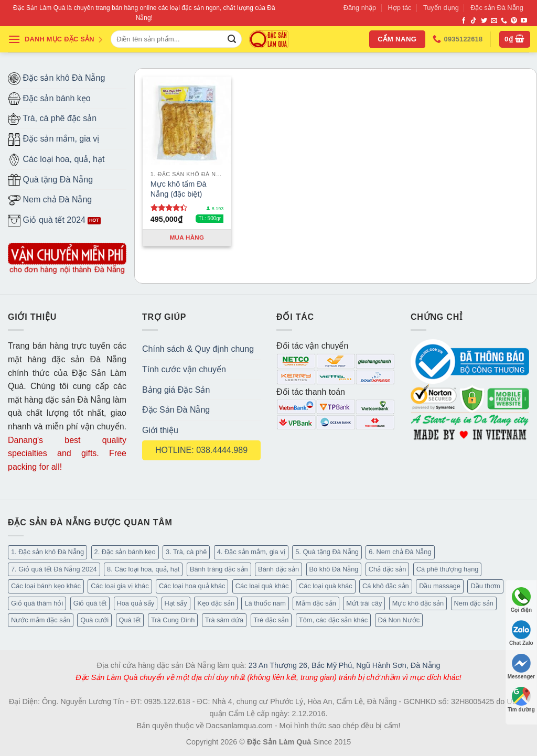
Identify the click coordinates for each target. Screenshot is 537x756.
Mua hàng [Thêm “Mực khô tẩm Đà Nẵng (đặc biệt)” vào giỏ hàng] (187, 237)
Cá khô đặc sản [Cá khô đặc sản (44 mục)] (386, 586)
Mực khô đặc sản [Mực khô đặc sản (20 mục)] (418, 603)
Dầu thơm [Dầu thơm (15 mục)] (485, 586)
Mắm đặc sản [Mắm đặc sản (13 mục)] (316, 603)
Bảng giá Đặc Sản (176, 390)
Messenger (521, 667)
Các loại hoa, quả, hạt (56, 160)
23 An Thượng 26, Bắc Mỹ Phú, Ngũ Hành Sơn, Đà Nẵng (345, 665)
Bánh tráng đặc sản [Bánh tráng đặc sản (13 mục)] (219, 569)
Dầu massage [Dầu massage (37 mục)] (440, 586)
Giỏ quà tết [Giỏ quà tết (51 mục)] (90, 603)
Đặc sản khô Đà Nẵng (56, 79)
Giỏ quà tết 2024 (47, 221)
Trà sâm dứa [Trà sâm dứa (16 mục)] (224, 620)
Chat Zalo (521, 633)
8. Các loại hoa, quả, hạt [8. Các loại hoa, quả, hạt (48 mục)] (143, 569)
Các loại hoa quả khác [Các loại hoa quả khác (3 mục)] (192, 586)
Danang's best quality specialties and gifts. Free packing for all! (67, 453)
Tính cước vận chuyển (184, 369)
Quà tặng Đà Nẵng (50, 180)
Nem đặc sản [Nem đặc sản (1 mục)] (474, 603)
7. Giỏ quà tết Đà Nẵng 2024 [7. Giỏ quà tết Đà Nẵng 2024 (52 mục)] (54, 569)
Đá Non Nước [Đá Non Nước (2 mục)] (399, 620)
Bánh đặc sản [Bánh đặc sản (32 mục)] (278, 569)
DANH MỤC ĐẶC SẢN (56, 39)
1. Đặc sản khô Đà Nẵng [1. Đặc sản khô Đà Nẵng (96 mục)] (47, 552)
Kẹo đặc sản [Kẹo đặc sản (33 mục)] (216, 603)
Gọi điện (521, 600)
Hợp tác (400, 8)
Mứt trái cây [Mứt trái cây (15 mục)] (364, 603)
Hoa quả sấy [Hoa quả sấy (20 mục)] (136, 603)
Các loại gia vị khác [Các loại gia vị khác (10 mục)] (120, 586)
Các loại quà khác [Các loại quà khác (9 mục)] (262, 586)
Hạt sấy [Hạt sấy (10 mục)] (176, 603)
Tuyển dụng (441, 8)
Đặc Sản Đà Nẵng (176, 410)
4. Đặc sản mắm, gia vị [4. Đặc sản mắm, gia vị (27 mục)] (251, 552)
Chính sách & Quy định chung (198, 349)
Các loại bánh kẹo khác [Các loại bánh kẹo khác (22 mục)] (46, 586)
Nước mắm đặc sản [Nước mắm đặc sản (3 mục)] (41, 620)
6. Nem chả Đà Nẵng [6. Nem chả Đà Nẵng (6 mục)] (400, 552)
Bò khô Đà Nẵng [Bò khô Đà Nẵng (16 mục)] (334, 569)
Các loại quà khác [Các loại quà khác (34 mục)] (326, 586)
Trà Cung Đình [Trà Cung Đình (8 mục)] (173, 620)
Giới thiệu (160, 430)
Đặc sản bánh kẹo (49, 99)
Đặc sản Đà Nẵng (497, 8)
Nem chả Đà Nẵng (50, 200)
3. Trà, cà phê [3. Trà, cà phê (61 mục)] (186, 552)
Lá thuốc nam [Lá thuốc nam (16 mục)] (265, 603)
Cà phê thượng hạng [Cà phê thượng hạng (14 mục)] (448, 569)
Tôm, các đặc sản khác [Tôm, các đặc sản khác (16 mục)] (333, 620)
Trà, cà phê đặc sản (52, 119)
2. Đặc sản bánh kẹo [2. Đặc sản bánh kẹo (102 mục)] (125, 552)
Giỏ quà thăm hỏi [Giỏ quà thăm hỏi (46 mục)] (37, 603)
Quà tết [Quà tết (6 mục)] (130, 620)
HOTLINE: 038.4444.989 (201, 450)
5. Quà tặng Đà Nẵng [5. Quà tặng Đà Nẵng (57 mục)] (327, 552)
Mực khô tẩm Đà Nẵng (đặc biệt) (179, 189)
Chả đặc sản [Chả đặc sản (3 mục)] (388, 569)
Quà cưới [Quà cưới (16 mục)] (94, 620)
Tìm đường (521, 700)
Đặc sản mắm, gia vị (53, 139)
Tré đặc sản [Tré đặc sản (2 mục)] (271, 620)
